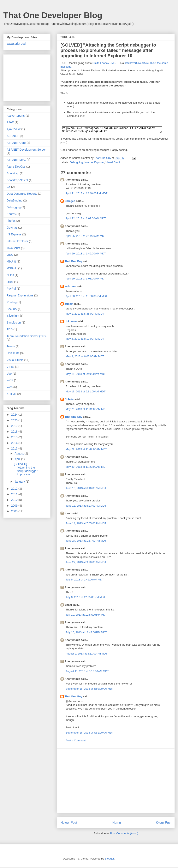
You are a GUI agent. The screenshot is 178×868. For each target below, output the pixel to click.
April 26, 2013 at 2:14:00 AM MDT (86, 237)
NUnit (10, 275)
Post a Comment (76, 742)
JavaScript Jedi (16, 44)
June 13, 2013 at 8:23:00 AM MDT (86, 507)
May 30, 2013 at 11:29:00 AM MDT (86, 468)
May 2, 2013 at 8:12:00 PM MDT (85, 340)
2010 (15, 500)
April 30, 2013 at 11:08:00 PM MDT (87, 297)
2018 (15, 432)
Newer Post (69, 824)
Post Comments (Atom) (124, 835)
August (19, 453)
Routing (12, 302)
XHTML (11, 394)
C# (8, 187)
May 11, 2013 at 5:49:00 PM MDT (86, 375)
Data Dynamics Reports (22, 194)
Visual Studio (113, 164)
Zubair (69, 305)
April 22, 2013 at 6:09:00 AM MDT (86, 220)
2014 (15, 443)
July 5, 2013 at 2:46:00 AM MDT (85, 581)
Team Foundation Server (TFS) (27, 336)
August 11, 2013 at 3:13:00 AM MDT (87, 672)
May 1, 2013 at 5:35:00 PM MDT (85, 315)
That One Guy (73, 262)
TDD (10, 329)
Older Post (164, 824)
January (20, 482)
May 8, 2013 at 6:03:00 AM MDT (85, 358)
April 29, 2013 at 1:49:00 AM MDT (86, 255)
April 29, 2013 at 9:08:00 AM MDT (86, 280)
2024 (15, 415)
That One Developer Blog (53, 15)
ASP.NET (13, 136)
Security (12, 309)
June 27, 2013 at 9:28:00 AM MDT (86, 563)
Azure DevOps (16, 167)
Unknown (71, 323)
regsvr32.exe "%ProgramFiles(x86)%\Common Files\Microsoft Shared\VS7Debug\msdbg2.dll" (112, 130)
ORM (10, 282)
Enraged (70, 202)
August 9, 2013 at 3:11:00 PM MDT (87, 655)
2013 (15, 448)
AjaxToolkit (14, 129)
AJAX (10, 122)
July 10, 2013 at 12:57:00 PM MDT (86, 616)
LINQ (10, 255)
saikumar (70, 287)
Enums (11, 214)
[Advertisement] (116, 782)
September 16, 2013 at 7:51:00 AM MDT (90, 734)
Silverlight (13, 316)
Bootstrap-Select (17, 180)
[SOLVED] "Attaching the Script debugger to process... (26, 469)
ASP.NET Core (16, 143)
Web (10, 387)
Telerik (11, 346)
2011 (15, 494)
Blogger (109, 860)
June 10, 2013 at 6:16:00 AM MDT (86, 489)
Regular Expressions (20, 295)
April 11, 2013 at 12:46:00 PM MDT (87, 195)
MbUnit (11, 261)
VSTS (10, 367)
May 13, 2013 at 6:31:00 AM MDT (86, 393)
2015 (15, 437)
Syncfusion (14, 323)
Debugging (76, 164)
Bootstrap (13, 173)
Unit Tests (13, 353)
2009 (15, 506)
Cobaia (69, 400)
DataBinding (14, 200)
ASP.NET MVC (16, 160)
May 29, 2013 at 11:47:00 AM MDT (86, 450)
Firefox (11, 221)
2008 (15, 511)
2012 (15, 489)
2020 (15, 420)
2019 (15, 426)
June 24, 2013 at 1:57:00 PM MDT (86, 542)
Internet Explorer (94, 164)
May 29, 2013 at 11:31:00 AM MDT (86, 410)
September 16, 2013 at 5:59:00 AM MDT (90, 690)
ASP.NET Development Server (26, 150)
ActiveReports (16, 116)
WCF (10, 380)
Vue (9, 374)
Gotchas (12, 228)
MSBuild (12, 268)
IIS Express (14, 234)
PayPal (11, 289)
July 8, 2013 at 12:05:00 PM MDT (85, 598)
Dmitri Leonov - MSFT (106, 63)
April (18, 459)
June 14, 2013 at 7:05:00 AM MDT (86, 525)
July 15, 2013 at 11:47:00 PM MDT (86, 634)
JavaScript (13, 248)
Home (117, 824)
